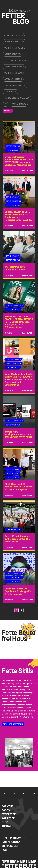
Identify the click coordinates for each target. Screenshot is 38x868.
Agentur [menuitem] (8, 806)
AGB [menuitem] (4, 850)
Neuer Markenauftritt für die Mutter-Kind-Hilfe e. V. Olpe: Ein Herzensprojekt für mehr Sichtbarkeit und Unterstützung (18, 380)
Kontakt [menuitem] (7, 826)
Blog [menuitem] (5, 822)
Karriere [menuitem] (8, 818)
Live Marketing (12, 150)
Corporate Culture (15, 48)
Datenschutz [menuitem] (11, 842)
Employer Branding (15, 60)
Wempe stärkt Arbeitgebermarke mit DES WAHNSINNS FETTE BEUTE (19, 435)
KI (5, 104)
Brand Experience (14, 67)
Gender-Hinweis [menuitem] (13, 838)
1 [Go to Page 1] (17, 610)
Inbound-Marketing (15, 85)
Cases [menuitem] (6, 810)
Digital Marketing (14, 42)
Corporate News (13, 73)
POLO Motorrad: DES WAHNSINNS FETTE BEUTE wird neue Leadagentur (19, 487)
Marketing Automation (17, 98)
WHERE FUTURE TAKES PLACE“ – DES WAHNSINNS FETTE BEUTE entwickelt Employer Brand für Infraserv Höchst (19, 322)
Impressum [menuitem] (10, 846)
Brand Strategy (13, 54)
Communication (13, 79)
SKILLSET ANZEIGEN (13, 724)
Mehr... (8, 111)
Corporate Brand (14, 35)
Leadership (10, 92)
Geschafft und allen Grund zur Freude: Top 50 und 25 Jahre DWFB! (17, 539)
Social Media (19, 104)
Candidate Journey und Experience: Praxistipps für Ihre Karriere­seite (18, 591)
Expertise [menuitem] (9, 814)
